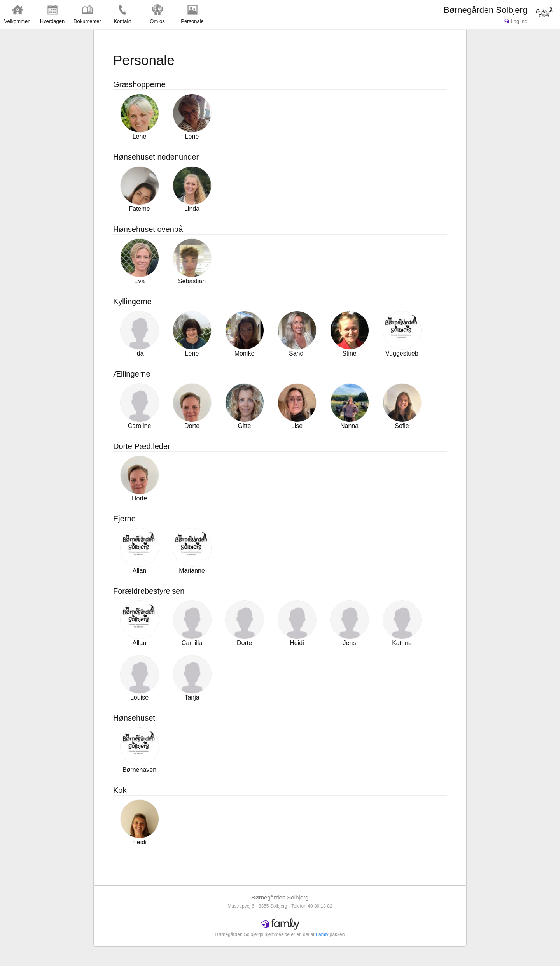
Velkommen (17, 14)
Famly (322, 934)
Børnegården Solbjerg (486, 10)
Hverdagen (52, 14)
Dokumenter (87, 14)
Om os (157, 14)
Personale (192, 14)
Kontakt (122, 14)
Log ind (516, 21)
